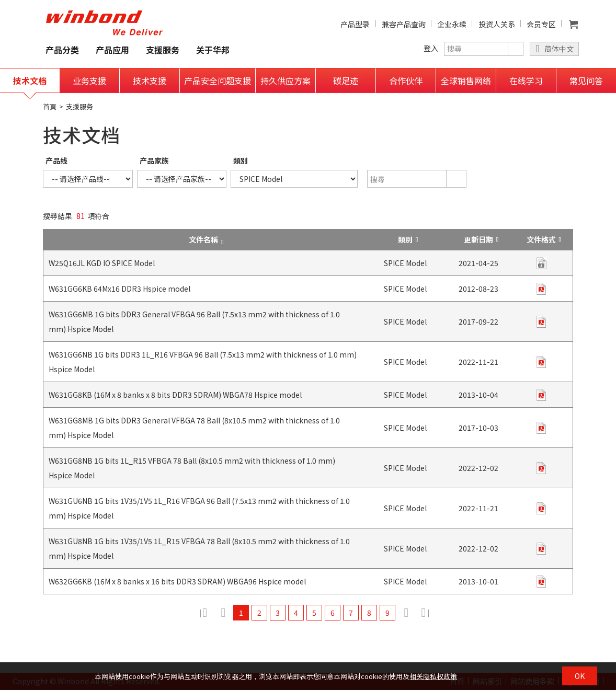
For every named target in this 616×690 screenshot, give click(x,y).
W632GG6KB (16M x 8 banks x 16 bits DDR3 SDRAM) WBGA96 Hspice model (177, 581)
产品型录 (355, 24)
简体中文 (559, 49)
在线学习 (526, 80)
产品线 (56, 160)
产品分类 (62, 50)
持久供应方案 (286, 80)
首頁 (50, 106)
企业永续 (452, 24)
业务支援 (89, 80)
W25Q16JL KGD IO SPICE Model (102, 263)
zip (541, 289)
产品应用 (112, 50)
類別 (241, 160)
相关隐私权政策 (433, 676)
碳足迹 (346, 80)
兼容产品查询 (404, 24)
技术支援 (150, 80)
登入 (431, 48)
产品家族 (154, 160)
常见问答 (586, 80)
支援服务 (163, 50)
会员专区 (541, 24)
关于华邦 (213, 50)
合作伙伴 (406, 80)
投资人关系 (497, 24)
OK (580, 676)
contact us (541, 263)
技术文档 (30, 80)
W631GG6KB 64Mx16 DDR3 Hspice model (119, 289)
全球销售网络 (466, 80)
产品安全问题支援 (218, 80)
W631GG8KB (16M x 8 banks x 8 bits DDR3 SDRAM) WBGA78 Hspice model (175, 395)
